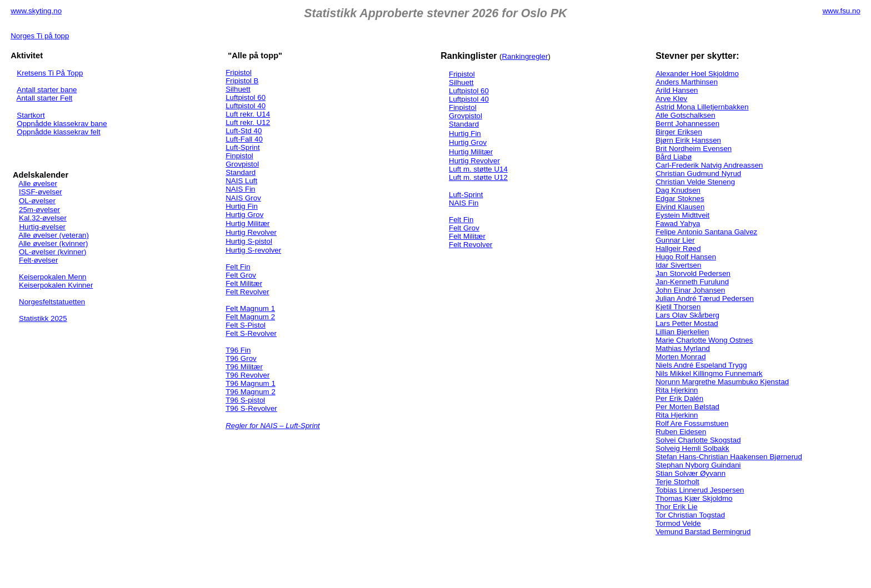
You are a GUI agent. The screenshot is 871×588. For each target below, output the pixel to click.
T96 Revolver (247, 375)
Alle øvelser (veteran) (54, 235)
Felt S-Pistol (246, 325)
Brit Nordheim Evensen (694, 149)
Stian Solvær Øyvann (690, 473)
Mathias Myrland (683, 348)
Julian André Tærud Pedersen (705, 298)
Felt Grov (241, 275)
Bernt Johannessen (687, 124)
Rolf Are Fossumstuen (692, 423)
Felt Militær (244, 283)
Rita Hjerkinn (677, 390)
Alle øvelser (38, 184)
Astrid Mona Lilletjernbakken (702, 107)
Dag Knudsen (678, 190)
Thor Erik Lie (677, 507)
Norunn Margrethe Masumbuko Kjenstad (722, 382)
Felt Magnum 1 (250, 308)
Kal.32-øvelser (43, 218)
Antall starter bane (47, 90)
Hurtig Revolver (251, 232)
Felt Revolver (247, 292)
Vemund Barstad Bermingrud (703, 532)
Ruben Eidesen (681, 432)
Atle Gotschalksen (685, 115)
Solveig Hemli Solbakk (692, 448)
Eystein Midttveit (682, 215)
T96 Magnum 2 (251, 392)
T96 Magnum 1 (251, 383)
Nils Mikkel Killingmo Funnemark (709, 373)
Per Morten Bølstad (687, 407)
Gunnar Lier (675, 240)
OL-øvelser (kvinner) (52, 252)
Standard (241, 172)
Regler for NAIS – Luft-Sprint (273, 426)
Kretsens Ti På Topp (50, 73)
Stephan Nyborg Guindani (698, 465)
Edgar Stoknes (680, 198)
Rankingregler (525, 56)
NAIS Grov (243, 198)
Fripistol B (242, 81)
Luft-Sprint (243, 147)
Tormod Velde (678, 523)
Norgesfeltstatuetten (52, 302)
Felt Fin (238, 267)
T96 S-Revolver (251, 408)
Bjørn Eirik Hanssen (688, 140)
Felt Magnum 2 (250, 317)
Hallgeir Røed (678, 248)
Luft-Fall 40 (244, 139)
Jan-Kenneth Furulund (692, 282)
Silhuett (238, 89)
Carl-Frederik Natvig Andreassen (709, 165)
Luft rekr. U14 (248, 114)
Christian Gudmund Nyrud (698, 174)
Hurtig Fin (242, 206)
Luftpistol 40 (246, 106)
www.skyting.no (36, 11)
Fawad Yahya (678, 223)
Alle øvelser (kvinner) (53, 243)
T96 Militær (244, 367)
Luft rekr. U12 (248, 122)
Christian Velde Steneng (695, 182)
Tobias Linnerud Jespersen (700, 490)
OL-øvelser (37, 201)
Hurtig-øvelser (42, 227)
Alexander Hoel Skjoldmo (697, 74)
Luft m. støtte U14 (478, 169)
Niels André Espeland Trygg (701, 365)
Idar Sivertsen (678, 265)
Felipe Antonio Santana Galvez (706, 232)
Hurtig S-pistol (249, 241)
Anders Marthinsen (687, 82)
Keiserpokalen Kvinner (56, 285)
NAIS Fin (240, 189)
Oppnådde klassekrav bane (62, 124)
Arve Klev (671, 99)
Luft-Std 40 (244, 131)
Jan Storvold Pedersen (693, 273)
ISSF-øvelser (41, 192)
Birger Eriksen (679, 132)
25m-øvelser (39, 210)
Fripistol (239, 72)
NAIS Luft (241, 181)
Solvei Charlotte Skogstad (698, 440)
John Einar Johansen (690, 290)
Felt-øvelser (38, 260)
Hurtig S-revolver (253, 250)
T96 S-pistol (245, 400)
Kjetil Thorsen (678, 307)
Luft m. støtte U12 (478, 177)
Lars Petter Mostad (687, 323)
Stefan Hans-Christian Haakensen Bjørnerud (729, 457)
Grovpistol (242, 164)
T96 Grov (241, 358)
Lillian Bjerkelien (682, 332)
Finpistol (239, 156)
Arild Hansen (677, 90)
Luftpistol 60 (246, 97)
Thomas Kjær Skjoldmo (694, 498)
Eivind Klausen (680, 207)
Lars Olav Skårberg (687, 315)
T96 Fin (238, 350)
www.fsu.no (842, 11)
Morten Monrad (680, 357)
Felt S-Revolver (251, 333)
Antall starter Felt (45, 98)
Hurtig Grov (244, 215)
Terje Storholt (677, 482)
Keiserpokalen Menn (53, 277)
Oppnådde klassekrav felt (58, 132)
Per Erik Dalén (679, 398)
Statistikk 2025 (43, 318)
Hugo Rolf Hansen (686, 257)
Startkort (31, 115)
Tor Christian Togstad (690, 515)
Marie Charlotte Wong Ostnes (704, 340)
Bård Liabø (674, 157)
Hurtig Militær (247, 223)
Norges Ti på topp (40, 36)
